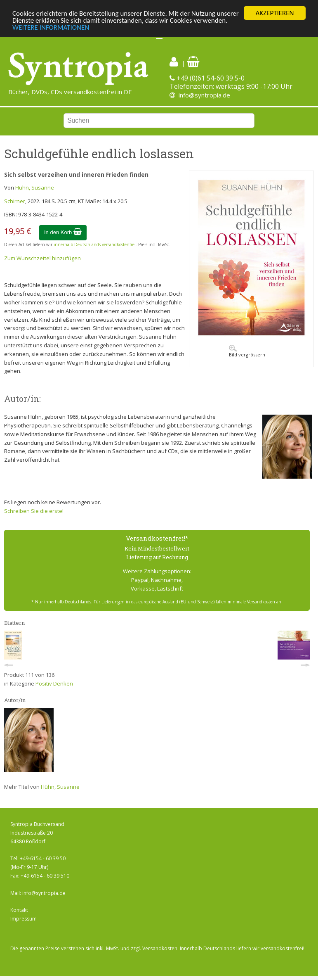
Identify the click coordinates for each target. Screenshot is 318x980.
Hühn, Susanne (35, 187)
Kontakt (19, 910)
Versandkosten (160, 948)
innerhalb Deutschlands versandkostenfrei (95, 244)
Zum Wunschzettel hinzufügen (42, 258)
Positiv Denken (54, 683)
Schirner (15, 201)
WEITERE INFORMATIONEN (51, 27)
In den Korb (63, 232)
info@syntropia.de (204, 95)
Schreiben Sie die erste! (34, 511)
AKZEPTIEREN (274, 13)
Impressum (24, 919)
